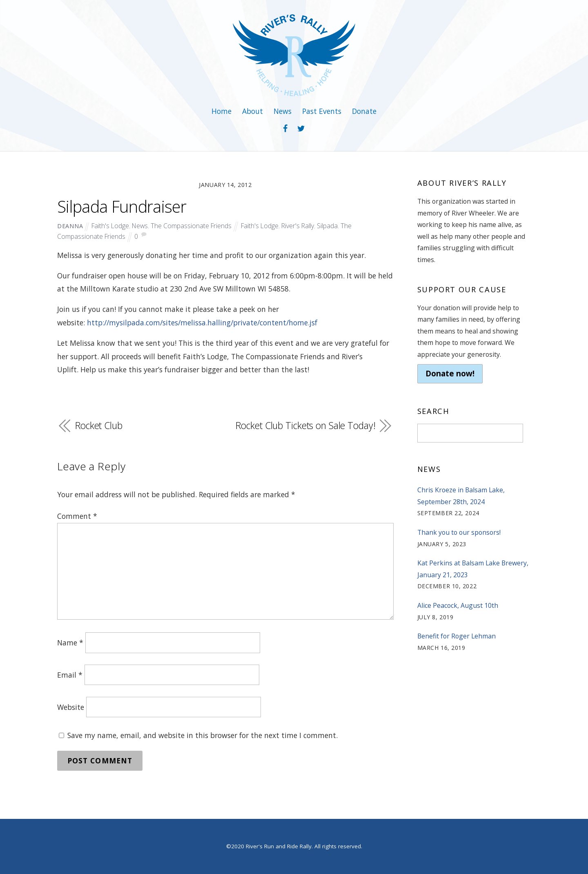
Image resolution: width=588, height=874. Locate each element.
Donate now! (450, 374)
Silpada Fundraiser (122, 207)
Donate (364, 111)
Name (70, 643)
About (253, 111)
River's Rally (298, 226)
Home (222, 111)
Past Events (322, 111)
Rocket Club (99, 426)
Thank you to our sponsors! (459, 532)
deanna (70, 226)
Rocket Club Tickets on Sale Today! (305, 426)
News (283, 111)
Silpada (327, 226)
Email (70, 675)
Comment (77, 516)
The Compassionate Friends (191, 226)
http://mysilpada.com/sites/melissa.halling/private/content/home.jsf (202, 322)
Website (71, 707)
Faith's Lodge (110, 226)
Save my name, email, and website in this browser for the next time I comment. (203, 735)
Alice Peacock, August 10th (458, 605)
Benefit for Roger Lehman (457, 636)
